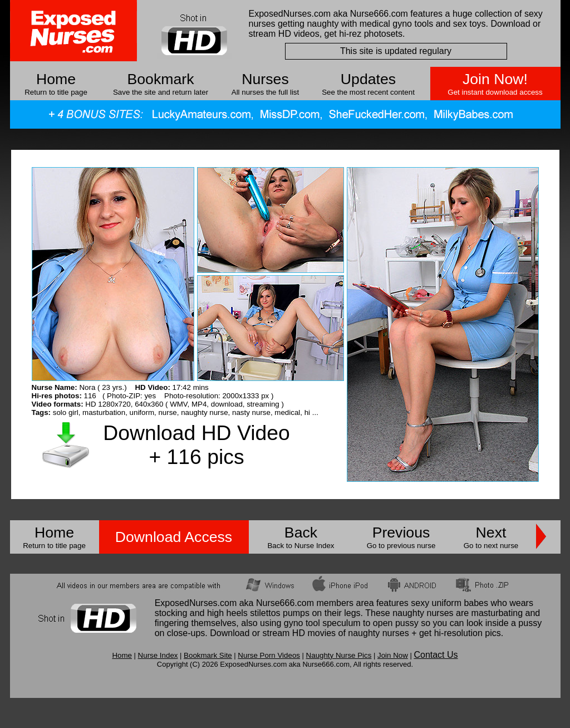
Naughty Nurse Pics (339, 655)
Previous (401, 532)
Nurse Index (158, 655)
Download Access (174, 537)
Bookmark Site (208, 655)
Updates (368, 79)
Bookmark (161, 79)
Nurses (265, 79)
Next (491, 532)
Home (56, 79)
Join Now (393, 655)
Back (301, 532)
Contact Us (436, 655)
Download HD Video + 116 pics (196, 445)
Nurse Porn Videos (269, 655)
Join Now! (495, 79)
